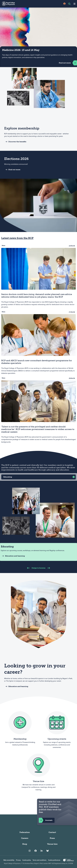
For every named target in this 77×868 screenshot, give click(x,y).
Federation (25, 832)
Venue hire (52, 844)
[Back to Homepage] (19, 4)
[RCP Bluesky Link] (48, 851)
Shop (25, 844)
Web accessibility (9, 860)
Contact (52, 832)
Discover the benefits (15, 142)
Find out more (68, 63)
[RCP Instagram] (30, 851)
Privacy (18, 860)
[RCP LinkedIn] (42, 851)
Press (52, 838)
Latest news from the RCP (17, 238)
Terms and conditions (39, 860)
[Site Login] (64, 4)
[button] (38, 477)
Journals (46, 820)
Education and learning (13, 556)
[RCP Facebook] (36, 851)
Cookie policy (27, 860)
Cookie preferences (54, 860)
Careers (25, 838)
